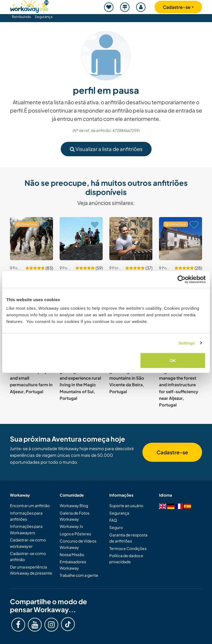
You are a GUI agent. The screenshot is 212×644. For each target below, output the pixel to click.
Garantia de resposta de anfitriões (128, 538)
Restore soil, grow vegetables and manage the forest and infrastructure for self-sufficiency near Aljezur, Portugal (179, 384)
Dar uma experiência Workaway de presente (31, 570)
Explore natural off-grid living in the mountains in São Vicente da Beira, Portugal (129, 378)
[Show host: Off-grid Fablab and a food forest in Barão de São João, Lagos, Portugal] (131, 239)
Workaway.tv (71, 526)
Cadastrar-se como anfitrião (28, 556)
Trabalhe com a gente (79, 575)
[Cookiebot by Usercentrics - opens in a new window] (181, 279)
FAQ (113, 520)
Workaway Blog (74, 505)
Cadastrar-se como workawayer (28, 543)
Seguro (116, 527)
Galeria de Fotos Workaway (75, 516)
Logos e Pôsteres (75, 534)
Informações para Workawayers (26, 529)
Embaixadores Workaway (73, 565)
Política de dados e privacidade (126, 559)
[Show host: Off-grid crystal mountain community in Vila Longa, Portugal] (81, 239)
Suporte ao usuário (126, 505)
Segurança (44, 17)
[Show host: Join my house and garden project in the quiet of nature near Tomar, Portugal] (181, 239)
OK (173, 360)
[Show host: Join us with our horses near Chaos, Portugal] (31, 239)
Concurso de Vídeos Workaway (78, 544)
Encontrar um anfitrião (30, 505)
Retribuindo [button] (21, 17)
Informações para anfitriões (26, 516)
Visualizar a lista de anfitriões (106, 149)
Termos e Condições (128, 548)
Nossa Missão (72, 554)
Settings (187, 343)
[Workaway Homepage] (29, 6)
